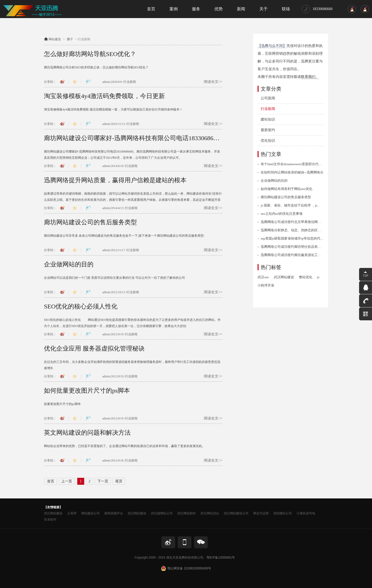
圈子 (70, 39)
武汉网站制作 (187, 513)
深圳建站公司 (283, 513)
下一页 (103, 481)
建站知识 (268, 119)
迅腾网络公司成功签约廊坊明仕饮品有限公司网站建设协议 (304, 247)
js (318, 277)
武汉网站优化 (210, 513)
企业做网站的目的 (69, 264)
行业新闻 (268, 109)
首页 (51, 481)
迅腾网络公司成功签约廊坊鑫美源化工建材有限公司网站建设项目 (309, 255)
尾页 (119, 481)
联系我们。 (310, 77)
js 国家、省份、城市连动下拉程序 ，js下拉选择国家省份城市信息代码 (312, 205)
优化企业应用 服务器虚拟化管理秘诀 (94, 348)
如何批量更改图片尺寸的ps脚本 (87, 391)
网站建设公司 (90, 513)
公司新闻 (268, 98)
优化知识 (268, 141)
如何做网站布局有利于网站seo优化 (286, 189)
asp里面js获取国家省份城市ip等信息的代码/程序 (296, 238)
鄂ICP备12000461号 (221, 558)
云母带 (72, 513)
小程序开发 (266, 285)
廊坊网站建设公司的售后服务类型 (90, 222)
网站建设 (55, 39)
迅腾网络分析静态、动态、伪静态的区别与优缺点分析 (301, 230)
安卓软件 (50, 520)
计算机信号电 (306, 513)
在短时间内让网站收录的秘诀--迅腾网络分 (292, 172)
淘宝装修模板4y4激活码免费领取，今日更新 (104, 96)
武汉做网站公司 (162, 513)
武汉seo (263, 277)
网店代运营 (261, 513)
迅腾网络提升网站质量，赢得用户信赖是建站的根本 (115, 180)
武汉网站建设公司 (236, 513)
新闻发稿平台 (114, 513)
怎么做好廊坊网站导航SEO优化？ (90, 54)
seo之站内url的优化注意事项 (282, 214)
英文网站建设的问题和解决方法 (87, 433)
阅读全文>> (213, 82)
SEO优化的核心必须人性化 (81, 306)
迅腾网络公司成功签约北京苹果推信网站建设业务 (298, 222)
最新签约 (268, 130)
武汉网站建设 (284, 277)
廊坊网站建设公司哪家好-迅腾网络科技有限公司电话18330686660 (133, 138)
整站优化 (306, 277)
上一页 (67, 481)
